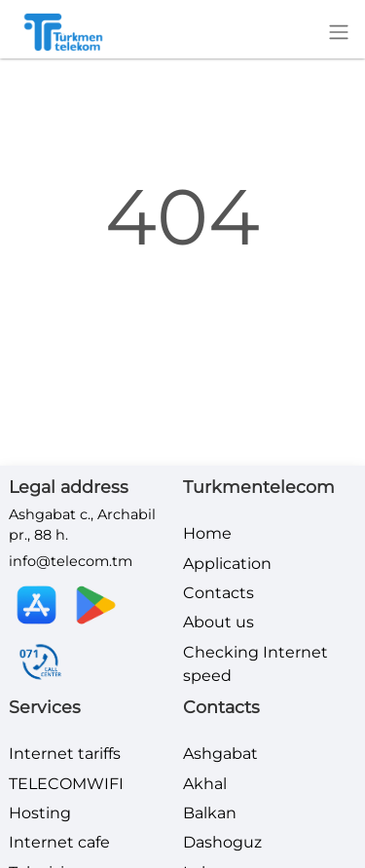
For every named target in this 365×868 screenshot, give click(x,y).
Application (227, 564)
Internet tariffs (65, 754)
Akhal (205, 784)
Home (207, 533)
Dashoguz (222, 842)
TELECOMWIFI (66, 784)
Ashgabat (220, 754)
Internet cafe (59, 842)
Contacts (219, 593)
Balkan (210, 813)
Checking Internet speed (255, 664)
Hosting (40, 813)
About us (219, 622)
